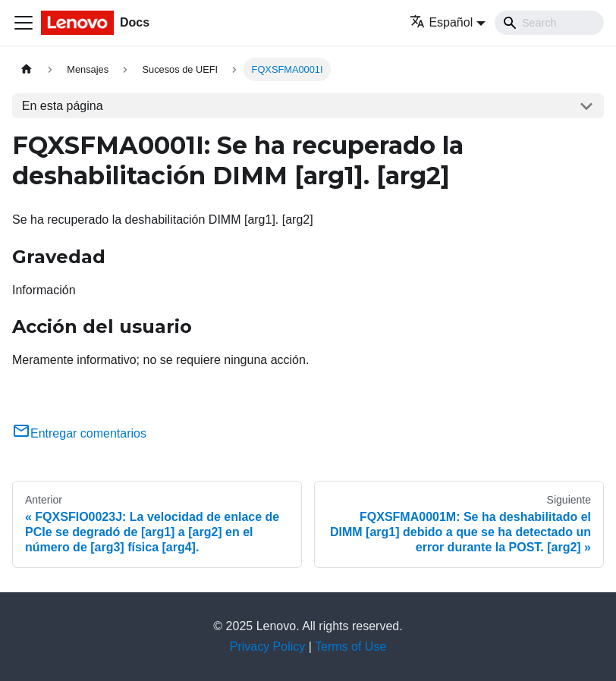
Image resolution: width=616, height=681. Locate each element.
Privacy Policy (268, 646)
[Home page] (27, 69)
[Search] (549, 23)
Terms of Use (350, 646)
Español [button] (441, 22)
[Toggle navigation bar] (24, 23)
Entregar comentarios (79, 433)
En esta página (63, 106)
